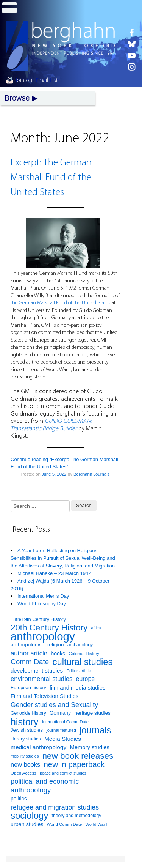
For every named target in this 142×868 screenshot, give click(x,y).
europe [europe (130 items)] (86, 679)
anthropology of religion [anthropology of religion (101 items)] (37, 645)
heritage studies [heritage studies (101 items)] (92, 713)
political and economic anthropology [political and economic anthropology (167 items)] (45, 786)
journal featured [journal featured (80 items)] (61, 730)
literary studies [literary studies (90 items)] (26, 739)
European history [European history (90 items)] (28, 688)
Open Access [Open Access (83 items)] (23, 773)
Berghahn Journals (91, 474)
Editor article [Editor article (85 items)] (79, 670)
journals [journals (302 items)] (95, 730)
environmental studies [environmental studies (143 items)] (41, 679)
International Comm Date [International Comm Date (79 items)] (65, 722)
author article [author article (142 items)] (29, 653)
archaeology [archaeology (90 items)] (80, 645)
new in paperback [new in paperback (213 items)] (74, 764)
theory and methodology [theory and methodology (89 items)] (77, 816)
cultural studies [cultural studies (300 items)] (83, 662)
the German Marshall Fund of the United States (61, 303)
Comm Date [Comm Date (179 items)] (30, 662)
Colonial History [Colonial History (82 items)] (84, 654)
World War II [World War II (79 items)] (97, 824)
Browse (17, 98)
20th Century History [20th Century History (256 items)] (49, 628)
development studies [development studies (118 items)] (37, 670)
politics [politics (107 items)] (19, 799)
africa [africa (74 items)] (96, 628)
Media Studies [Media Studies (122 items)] (63, 739)
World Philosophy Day (42, 604)
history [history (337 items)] (24, 722)
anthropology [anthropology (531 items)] (43, 637)
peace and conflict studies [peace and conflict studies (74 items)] (63, 773)
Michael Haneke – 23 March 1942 (54, 573)
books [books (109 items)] (58, 654)
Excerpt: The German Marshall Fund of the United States (51, 178)
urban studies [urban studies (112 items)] (27, 824)
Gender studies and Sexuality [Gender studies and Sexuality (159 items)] (54, 705)
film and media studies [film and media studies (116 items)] (78, 688)
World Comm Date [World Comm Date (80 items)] (65, 824)
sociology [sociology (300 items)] (29, 816)
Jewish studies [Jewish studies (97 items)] (27, 730)
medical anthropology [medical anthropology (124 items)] (38, 747)
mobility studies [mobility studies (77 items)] (25, 756)
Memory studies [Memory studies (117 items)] (90, 747)
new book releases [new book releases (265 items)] (78, 756)
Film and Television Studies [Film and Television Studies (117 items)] (44, 696)
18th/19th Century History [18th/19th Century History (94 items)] (38, 619)
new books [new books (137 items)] (25, 764)
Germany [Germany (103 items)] (60, 713)
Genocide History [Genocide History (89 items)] (28, 713)
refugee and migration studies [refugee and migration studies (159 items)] (55, 807)
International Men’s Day (43, 596)
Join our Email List (32, 80)
